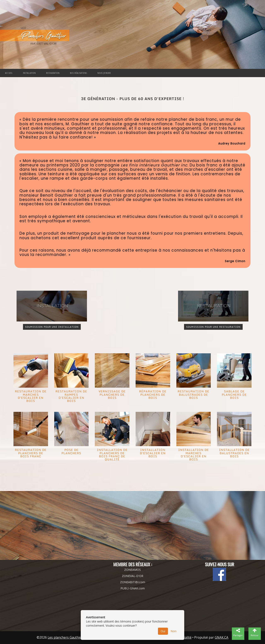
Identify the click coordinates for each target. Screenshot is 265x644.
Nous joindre (104, 73)
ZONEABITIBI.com (133, 582)
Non (173, 631)
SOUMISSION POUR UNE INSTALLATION (52, 327)
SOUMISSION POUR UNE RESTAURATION (213, 327)
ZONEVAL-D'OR (133, 576)
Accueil (9, 73)
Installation (29, 73)
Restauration (53, 73)
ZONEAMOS (132, 570)
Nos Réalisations (79, 73)
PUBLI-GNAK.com (133, 588)
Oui (163, 631)
